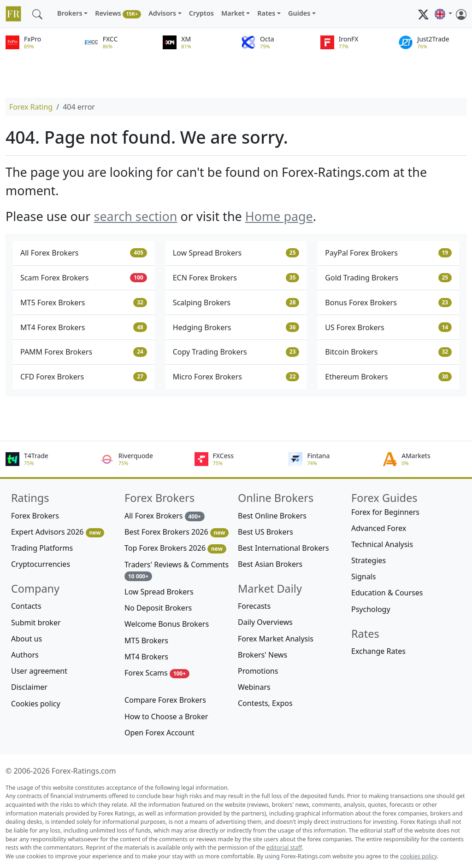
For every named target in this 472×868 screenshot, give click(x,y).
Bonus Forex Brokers (388, 303)
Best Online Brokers (272, 516)
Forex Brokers (35, 516)
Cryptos (201, 13)
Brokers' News (263, 655)
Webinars (254, 687)
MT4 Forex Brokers (84, 327)
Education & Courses (387, 593)
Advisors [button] (162, 13)
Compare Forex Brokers (165, 700)
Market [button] (233, 13)
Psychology (371, 609)
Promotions (258, 671)
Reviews (118, 14)
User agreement (39, 671)
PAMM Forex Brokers (84, 352)
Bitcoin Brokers (388, 352)
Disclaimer (29, 687)
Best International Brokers (283, 548)
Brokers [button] (70, 13)
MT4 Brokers (146, 657)
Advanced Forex (379, 528)
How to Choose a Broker (166, 717)
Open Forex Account (159, 733)
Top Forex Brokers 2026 (175, 548)
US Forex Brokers (388, 327)
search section (135, 216)
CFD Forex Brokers (84, 377)
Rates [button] (266, 13)
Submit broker (36, 623)
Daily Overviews (265, 622)
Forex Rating (31, 107)
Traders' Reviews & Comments (177, 570)
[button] (443, 14)
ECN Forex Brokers (236, 278)
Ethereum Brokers (388, 377)
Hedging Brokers (236, 327)
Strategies (369, 560)
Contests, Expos (265, 703)
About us (27, 639)
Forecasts (254, 606)
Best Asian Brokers (270, 564)
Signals (363, 577)
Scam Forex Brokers (84, 278)
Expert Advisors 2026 (58, 532)
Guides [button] (299, 13)
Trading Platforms (42, 548)
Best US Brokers (265, 532)
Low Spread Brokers (236, 253)
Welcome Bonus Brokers (167, 624)
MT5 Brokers (146, 641)
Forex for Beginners (385, 512)
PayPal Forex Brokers (388, 253)
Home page (279, 216)
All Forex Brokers (84, 253)
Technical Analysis (382, 544)
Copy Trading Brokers (236, 352)
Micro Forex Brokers (236, 377)
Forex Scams (157, 673)
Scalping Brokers (236, 303)
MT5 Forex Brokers (84, 303)
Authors (25, 655)
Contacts (26, 606)
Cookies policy (36, 704)
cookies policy (419, 856)
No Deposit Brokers (158, 608)
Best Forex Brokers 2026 (177, 532)
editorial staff (284, 848)
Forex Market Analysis (276, 639)
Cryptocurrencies (41, 564)
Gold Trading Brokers (388, 278)
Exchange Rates (378, 651)
